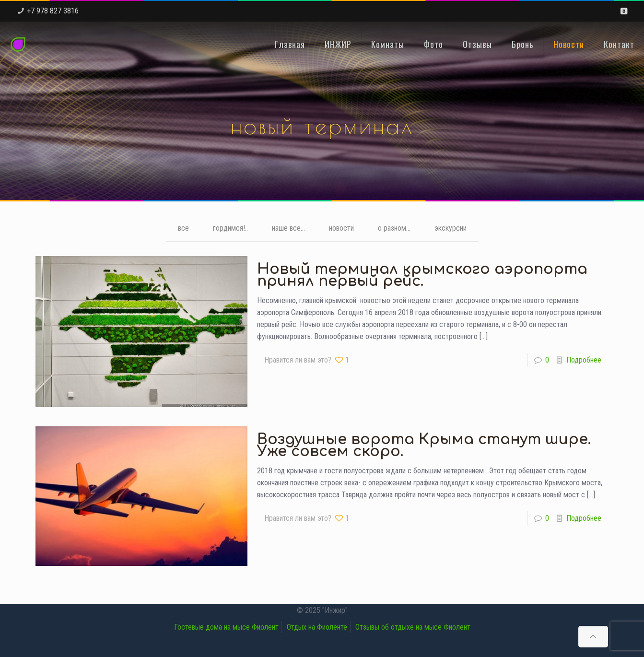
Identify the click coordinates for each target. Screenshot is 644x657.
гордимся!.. (230, 229)
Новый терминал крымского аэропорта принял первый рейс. (422, 275)
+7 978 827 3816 (53, 11)
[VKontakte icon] (624, 11)
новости (341, 229)
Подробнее (584, 360)
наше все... (288, 229)
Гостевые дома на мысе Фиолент (226, 627)
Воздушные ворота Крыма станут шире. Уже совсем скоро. (424, 446)
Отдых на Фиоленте (317, 627)
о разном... (394, 229)
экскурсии (451, 229)
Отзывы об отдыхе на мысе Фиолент (413, 627)
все (183, 229)
